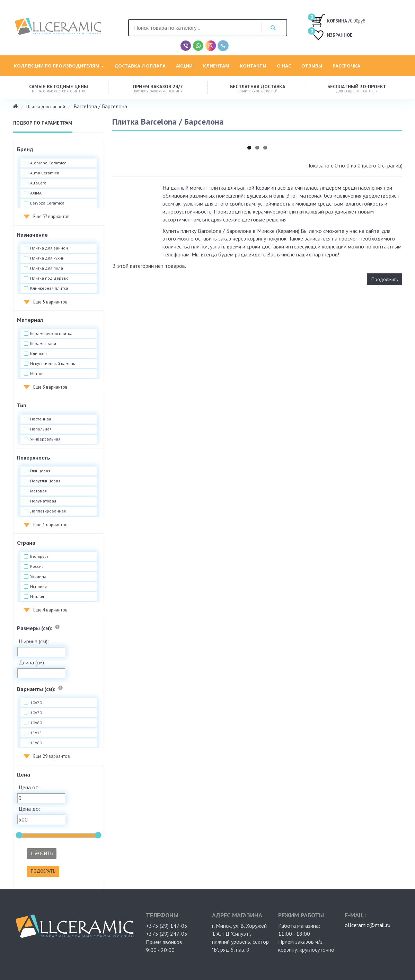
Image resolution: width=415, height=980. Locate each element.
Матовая (38, 491)
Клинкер (38, 354)
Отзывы (312, 66)
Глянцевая (40, 471)
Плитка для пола (47, 268)
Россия (37, 566)
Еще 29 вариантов (52, 756)
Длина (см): (32, 662)
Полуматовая (43, 501)
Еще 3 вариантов (50, 387)
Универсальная (45, 439)
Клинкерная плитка (49, 288)
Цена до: (29, 809)
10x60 (36, 723)
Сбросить (42, 854)
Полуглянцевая (45, 481)
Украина (38, 577)
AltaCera (38, 183)
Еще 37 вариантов (51, 216)
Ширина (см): (34, 641)
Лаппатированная (48, 511)
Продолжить (385, 279)
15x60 (36, 743)
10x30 (36, 713)
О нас (284, 66)
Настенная (41, 419)
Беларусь (39, 556)
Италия (37, 597)
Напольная (41, 429)
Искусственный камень (53, 364)
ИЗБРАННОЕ (332, 36)
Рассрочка (346, 66)
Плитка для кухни (47, 258)
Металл (37, 374)
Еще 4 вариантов (50, 610)
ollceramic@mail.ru (368, 925)
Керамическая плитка (51, 334)
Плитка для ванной (46, 107)
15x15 (36, 733)
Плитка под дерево (49, 278)
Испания (38, 587)
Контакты (253, 66)
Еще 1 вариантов (50, 525)
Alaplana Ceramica (48, 163)
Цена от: (29, 787)
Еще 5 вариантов (50, 302)
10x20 (36, 703)
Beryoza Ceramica (47, 203)
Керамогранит (44, 344)
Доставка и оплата (140, 66)
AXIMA (36, 193)
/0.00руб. (339, 20)
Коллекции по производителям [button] (59, 66)
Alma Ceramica (45, 173)
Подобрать (43, 871)
